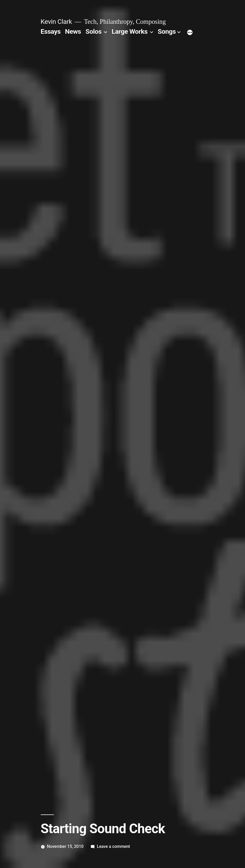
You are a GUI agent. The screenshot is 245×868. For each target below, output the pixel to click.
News (73, 31)
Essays (51, 31)
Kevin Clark (56, 22)
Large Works (130, 31)
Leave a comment (114, 846)
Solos (93, 31)
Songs (167, 31)
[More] (190, 33)
